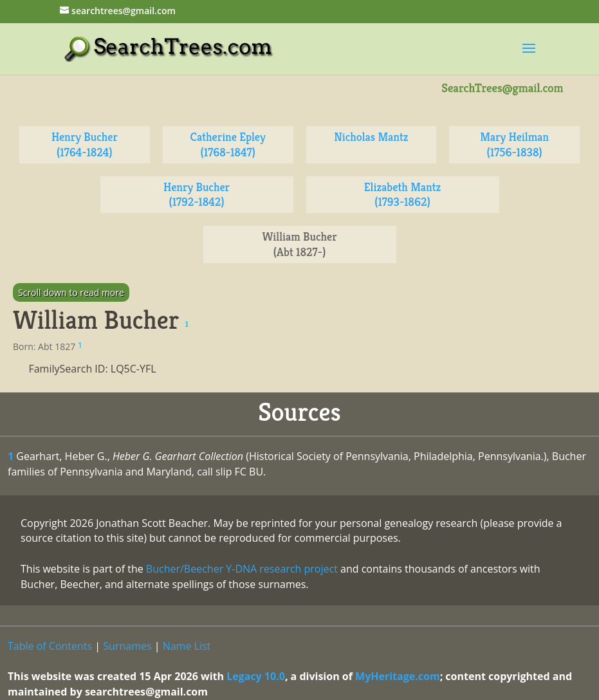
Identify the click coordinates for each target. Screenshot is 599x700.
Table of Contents (50, 646)
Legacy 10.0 (256, 676)
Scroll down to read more (71, 292)
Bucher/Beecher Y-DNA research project (242, 569)
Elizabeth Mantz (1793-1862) (402, 195)
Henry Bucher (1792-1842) (197, 195)
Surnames (127, 646)
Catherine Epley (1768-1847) (228, 144)
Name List (187, 646)
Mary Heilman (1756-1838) (514, 144)
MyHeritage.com (398, 676)
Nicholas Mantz (371, 137)
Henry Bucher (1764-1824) (85, 144)
